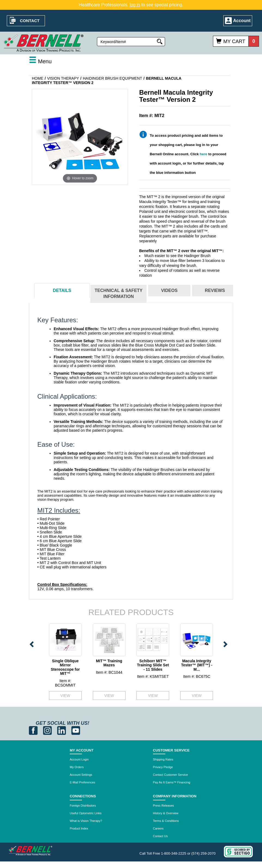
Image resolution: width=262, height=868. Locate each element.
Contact (30, 21)
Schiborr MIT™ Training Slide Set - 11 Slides (153, 665)
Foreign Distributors (83, 806)
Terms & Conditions (166, 821)
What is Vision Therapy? (86, 821)
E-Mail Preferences (83, 782)
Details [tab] (62, 290)
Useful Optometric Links (86, 813)
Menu (40, 61)
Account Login (79, 759)
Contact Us (160, 836)
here (203, 154)
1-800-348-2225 (174, 853)
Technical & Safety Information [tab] (119, 294)
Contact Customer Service (170, 775)
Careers (158, 828)
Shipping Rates (163, 759)
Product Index (79, 828)
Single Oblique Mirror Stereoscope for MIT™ (65, 667)
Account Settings (81, 775)
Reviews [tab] (215, 290)
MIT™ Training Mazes (109, 663)
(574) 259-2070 (204, 853)
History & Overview (166, 813)
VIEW (65, 696)
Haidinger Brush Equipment (112, 78)
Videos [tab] (169, 290)
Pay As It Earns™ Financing (172, 782)
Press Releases (164, 806)
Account (242, 21)
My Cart (234, 41)
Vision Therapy (63, 78)
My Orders (77, 767)
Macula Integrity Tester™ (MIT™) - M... (197, 665)
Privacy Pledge (163, 767)
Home (38, 78)
